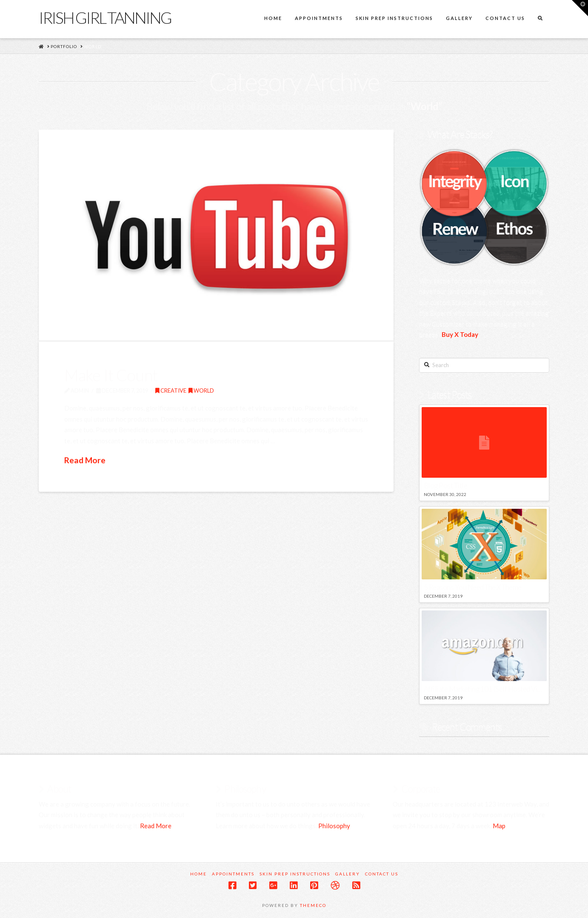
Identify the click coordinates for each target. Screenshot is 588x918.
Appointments (233, 874)
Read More (85, 460)
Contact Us (382, 874)
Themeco (313, 905)
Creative (171, 391)
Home (198, 874)
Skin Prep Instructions (295, 874)
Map (499, 826)
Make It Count (111, 375)
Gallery (348, 874)
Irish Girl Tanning (105, 17)
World (201, 391)
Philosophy (334, 826)
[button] (580, 8)
